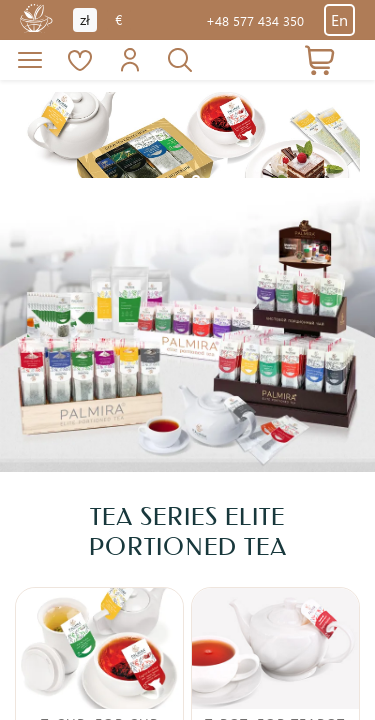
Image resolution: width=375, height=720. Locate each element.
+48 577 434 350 (255, 20)
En (339, 19)
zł (85, 19)
